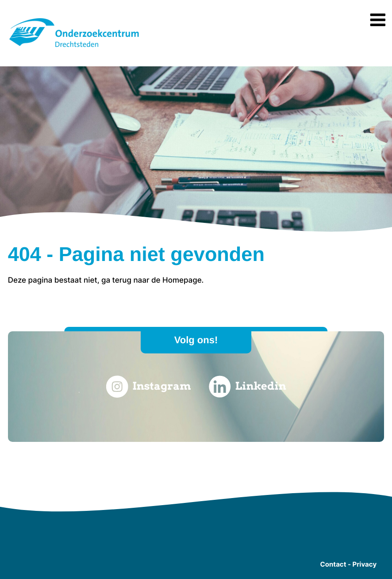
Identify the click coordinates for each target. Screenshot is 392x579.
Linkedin (248, 387)
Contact (333, 564)
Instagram (148, 387)
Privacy (364, 564)
